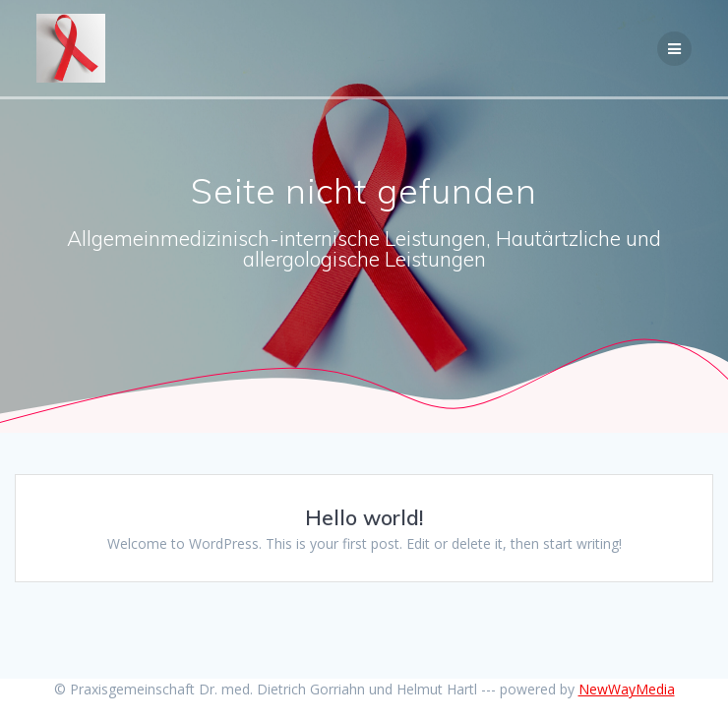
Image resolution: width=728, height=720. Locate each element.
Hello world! (364, 517)
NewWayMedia (627, 689)
